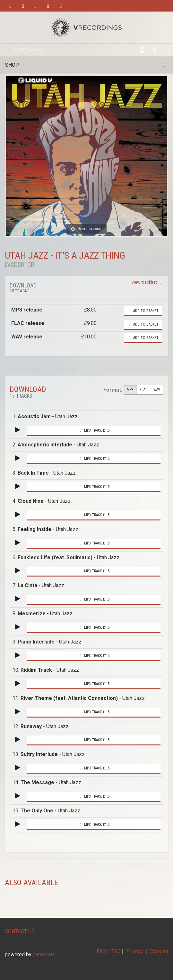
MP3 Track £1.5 (94, 430)
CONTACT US (20, 931)
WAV (157, 390)
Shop (86, 65)
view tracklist (147, 282)
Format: (113, 390)
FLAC (143, 390)
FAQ (101, 951)
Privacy (134, 951)
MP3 (130, 390)
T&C (116, 951)
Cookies (159, 951)
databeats (44, 955)
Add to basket (143, 311)
